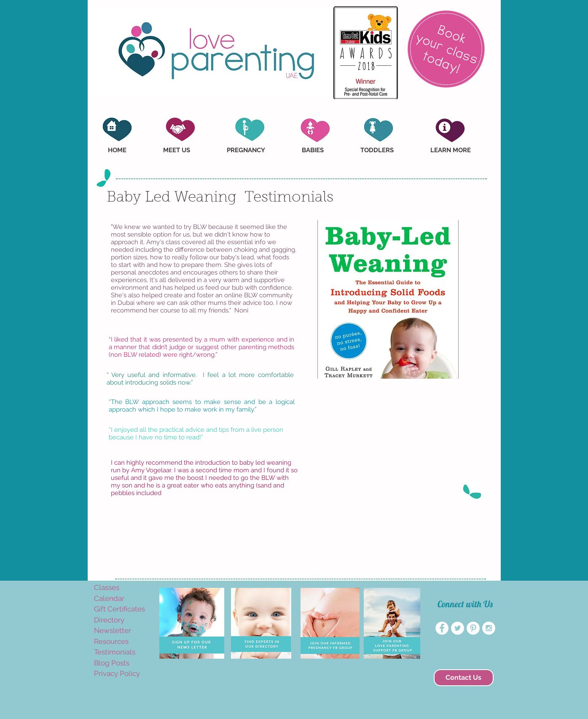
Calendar (109, 598)
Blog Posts (112, 663)
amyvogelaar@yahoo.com (110, 687)
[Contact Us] (464, 678)
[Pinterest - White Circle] (473, 628)
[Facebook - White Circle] (442, 628)
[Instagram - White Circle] (489, 628)
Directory (109, 620)
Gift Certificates (119, 609)
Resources (111, 641)
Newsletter (113, 630)
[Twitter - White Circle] (458, 628)
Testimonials (115, 652)
